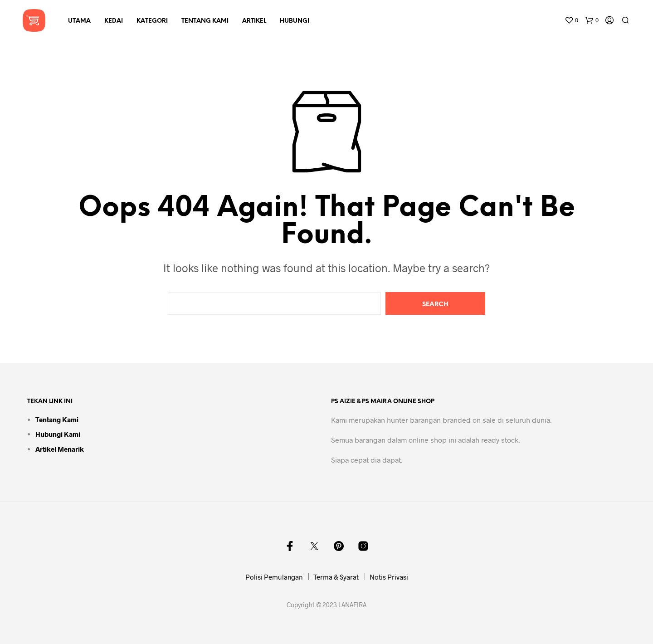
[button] (571, 20)
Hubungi (295, 21)
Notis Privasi (389, 577)
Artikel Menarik (60, 449)
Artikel (254, 21)
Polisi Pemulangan (274, 577)
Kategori (152, 21)
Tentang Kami (205, 21)
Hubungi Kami (58, 434)
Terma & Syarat (336, 577)
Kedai (114, 21)
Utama (79, 21)
